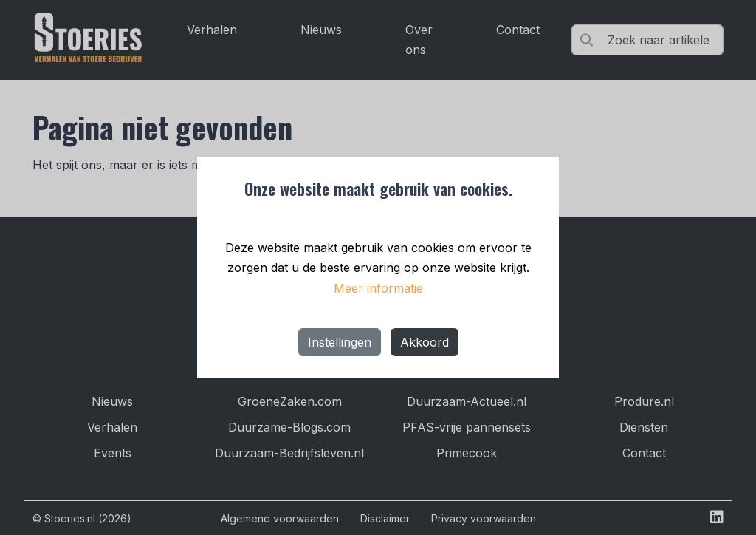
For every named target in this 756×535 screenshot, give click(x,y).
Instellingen (340, 342)
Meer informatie (378, 288)
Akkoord (425, 342)
